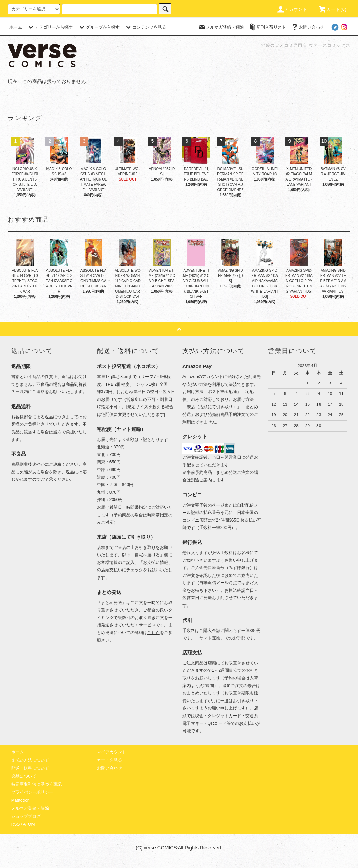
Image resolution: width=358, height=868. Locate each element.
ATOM (29, 824)
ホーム (16, 27)
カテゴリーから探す (50, 27)
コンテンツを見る (145, 27)
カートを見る (109, 760)
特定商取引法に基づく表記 (36, 784)
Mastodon (20, 800)
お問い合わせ (307, 27)
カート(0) (332, 9)
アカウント (292, 9)
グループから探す (99, 27)
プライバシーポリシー (32, 792)
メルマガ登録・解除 (221, 27)
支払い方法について (30, 760)
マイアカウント (112, 752)
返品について (24, 776)
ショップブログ (26, 816)
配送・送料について (30, 768)
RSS (16, 824)
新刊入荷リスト (267, 27)
